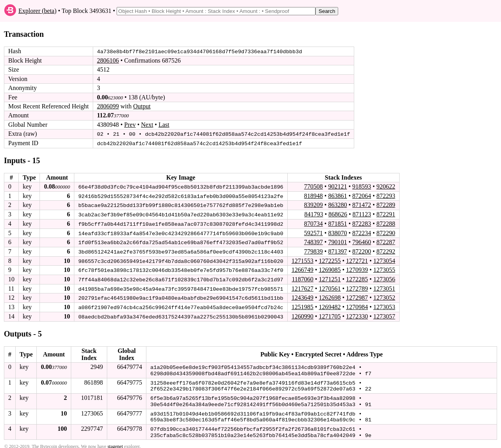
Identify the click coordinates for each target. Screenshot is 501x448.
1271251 (330, 278)
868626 (338, 213)
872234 (362, 232)
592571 (314, 232)
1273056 (384, 278)
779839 (314, 250)
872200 (362, 250)
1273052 (384, 296)
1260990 (303, 314)
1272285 (357, 278)
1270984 (357, 305)
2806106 (108, 60)
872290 (386, 232)
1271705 (330, 314)
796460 (362, 241)
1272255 (330, 259)
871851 (337, 223)
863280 (337, 204)
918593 (362, 186)
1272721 (357, 259)
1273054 (384, 259)
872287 (386, 241)
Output (142, 106)
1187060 (302, 278)
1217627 (303, 287)
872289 (386, 204)
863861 (337, 195)
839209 (314, 204)
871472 (362, 204)
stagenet (115, 441)
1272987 (357, 296)
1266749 (303, 269)
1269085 (330, 269)
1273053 (384, 305)
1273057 (384, 314)
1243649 (303, 296)
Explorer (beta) (37, 11)
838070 (337, 232)
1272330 (357, 314)
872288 (386, 223)
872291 (386, 213)
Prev (130, 125)
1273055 (384, 269)
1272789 (357, 287)
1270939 (357, 269)
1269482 (330, 305)
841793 (314, 213)
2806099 (108, 106)
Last (164, 125)
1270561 (330, 287)
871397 (337, 250)
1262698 (330, 296)
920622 (386, 186)
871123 (362, 213)
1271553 (303, 259)
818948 (314, 195)
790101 (337, 241)
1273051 (384, 287)
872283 (362, 223)
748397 (314, 241)
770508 (314, 186)
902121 (337, 186)
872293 (386, 195)
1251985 (303, 305)
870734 (314, 223)
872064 (362, 195)
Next (147, 125)
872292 (386, 250)
